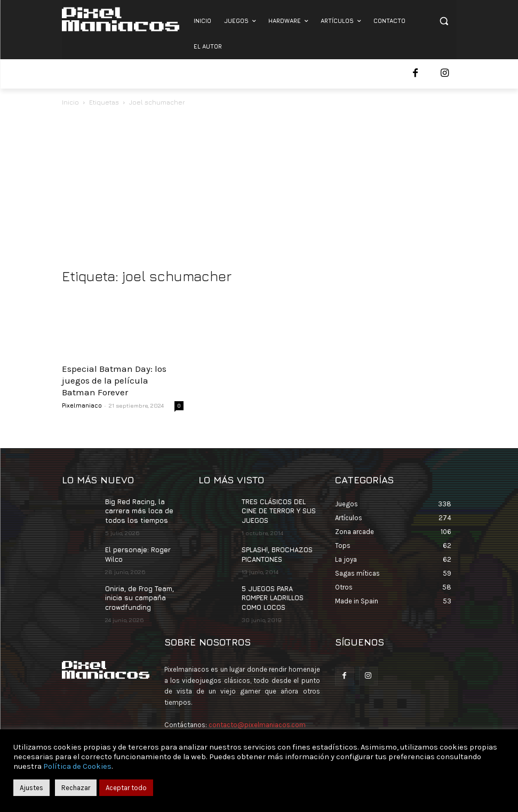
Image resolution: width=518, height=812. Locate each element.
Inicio (70, 102)
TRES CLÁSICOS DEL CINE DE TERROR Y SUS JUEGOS (278, 510)
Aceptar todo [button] (126, 788)
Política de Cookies (77, 766)
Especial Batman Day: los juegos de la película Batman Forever (114, 380)
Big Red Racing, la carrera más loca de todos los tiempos (139, 510)
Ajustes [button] (31, 788)
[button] (444, 21)
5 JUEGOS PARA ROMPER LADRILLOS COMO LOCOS (272, 595)
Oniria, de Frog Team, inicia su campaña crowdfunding (140, 595)
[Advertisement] (259, 188)
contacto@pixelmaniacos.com (257, 721)
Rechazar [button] (76, 788)
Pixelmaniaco (82, 405)
